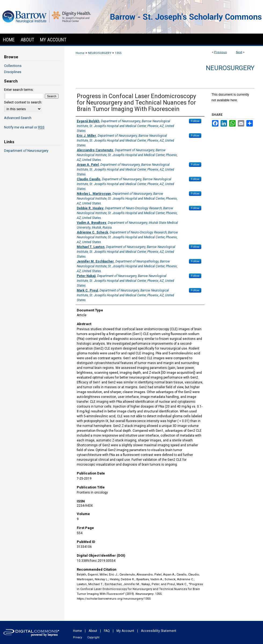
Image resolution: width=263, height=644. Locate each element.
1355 (118, 53)
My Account (125, 631)
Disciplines (13, 72)
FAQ (107, 631)
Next (239, 52)
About (93, 631)
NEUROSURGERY (100, 53)
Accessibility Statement (159, 631)
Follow (195, 121)
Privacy (78, 637)
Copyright (93, 637)
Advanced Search (18, 118)
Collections (13, 66)
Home (80, 53)
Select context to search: (23, 102)
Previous (220, 52)
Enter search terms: (19, 90)
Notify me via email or (24, 127)
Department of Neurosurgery (26, 151)
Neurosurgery (230, 68)
